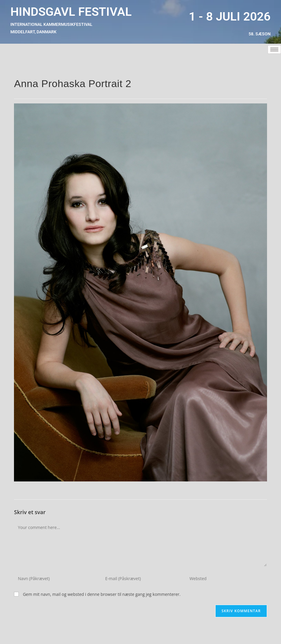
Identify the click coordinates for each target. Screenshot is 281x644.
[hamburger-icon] (274, 49)
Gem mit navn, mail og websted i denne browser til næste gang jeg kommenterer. (102, 594)
